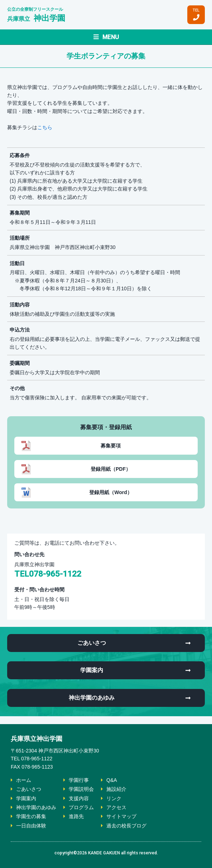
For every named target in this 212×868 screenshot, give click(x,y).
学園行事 (79, 780)
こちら (45, 127)
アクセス (116, 807)
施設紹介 (116, 789)
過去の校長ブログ (126, 826)
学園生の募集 (31, 816)
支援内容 (79, 798)
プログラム (81, 807)
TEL (196, 14)
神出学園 (36, 18)
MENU (106, 37)
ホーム (24, 780)
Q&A (112, 780)
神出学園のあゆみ (36, 807)
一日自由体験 (31, 826)
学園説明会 (81, 789)
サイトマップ (121, 816)
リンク (114, 798)
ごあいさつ (29, 789)
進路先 (76, 816)
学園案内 (26, 798)
